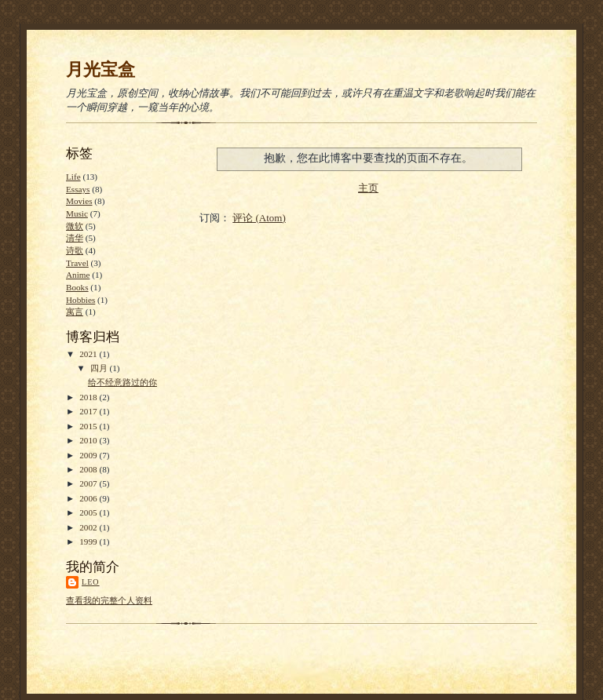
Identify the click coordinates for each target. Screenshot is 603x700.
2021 (89, 354)
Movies (79, 201)
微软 (75, 226)
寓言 (75, 312)
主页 (368, 188)
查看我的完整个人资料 (109, 600)
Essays (78, 189)
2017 (89, 411)
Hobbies (80, 300)
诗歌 (75, 250)
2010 (89, 440)
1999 (89, 541)
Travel (77, 263)
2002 (89, 527)
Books (77, 287)
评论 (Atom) (259, 218)
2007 (89, 483)
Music (77, 213)
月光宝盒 (100, 69)
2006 (89, 498)
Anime (78, 275)
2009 (89, 455)
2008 (89, 469)
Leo (91, 582)
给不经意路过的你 (122, 382)
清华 (75, 238)
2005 (89, 512)
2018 (89, 397)
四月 (100, 368)
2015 (89, 426)
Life (73, 177)
